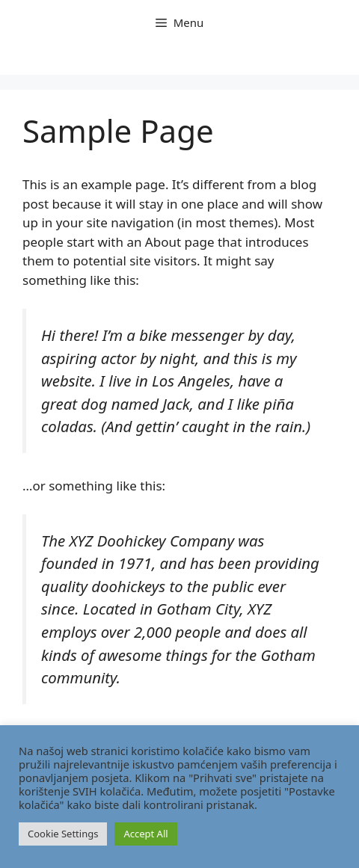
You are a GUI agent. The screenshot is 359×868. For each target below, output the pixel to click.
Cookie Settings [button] (63, 834)
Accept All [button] (145, 834)
